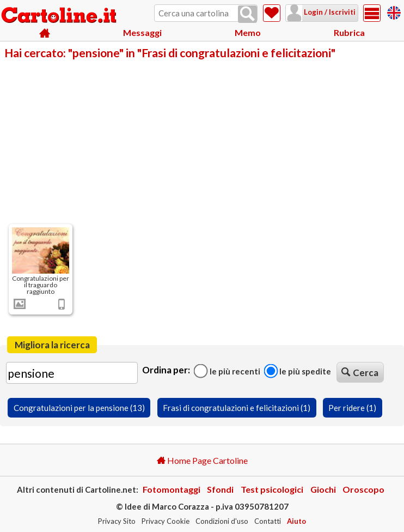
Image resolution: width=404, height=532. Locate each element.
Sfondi (220, 489)
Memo (248, 32)
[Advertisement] (202, 141)
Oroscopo (363, 489)
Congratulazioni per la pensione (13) (79, 408)
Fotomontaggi (172, 489)
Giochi (323, 489)
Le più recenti (227, 371)
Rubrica (349, 32)
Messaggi (142, 32)
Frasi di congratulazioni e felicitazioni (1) (237, 408)
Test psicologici (272, 489)
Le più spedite (297, 371)
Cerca (360, 373)
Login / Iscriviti (329, 12)
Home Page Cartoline (202, 460)
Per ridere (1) (352, 408)
